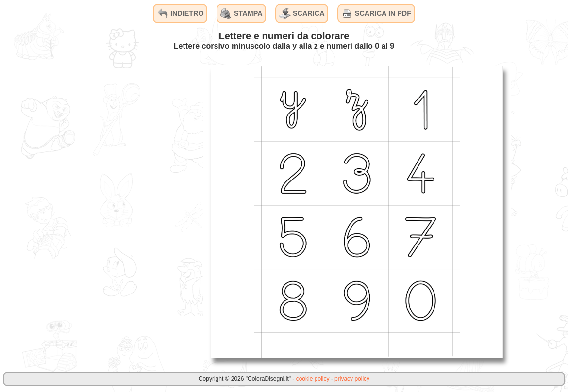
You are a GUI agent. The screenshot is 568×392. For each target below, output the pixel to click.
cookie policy (313, 379)
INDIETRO (180, 14)
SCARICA (302, 14)
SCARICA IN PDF (376, 14)
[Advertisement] (130, 212)
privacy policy (352, 379)
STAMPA (242, 14)
